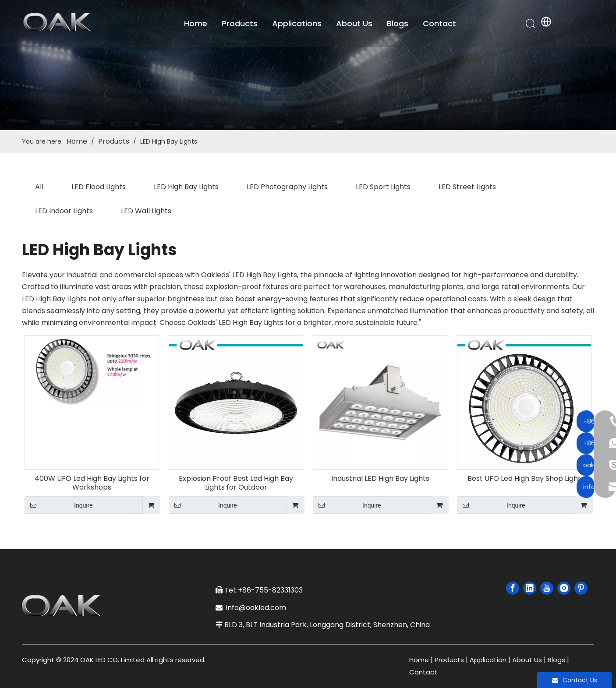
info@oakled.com (258, 608)
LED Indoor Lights (64, 211)
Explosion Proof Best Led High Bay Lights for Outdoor (236, 483)
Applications (298, 24)
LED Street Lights (467, 187)
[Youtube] (547, 588)
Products (241, 24)
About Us (356, 24)
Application (488, 660)
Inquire (59, 505)
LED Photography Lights (287, 187)
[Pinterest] (581, 588)
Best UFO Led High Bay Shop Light (524, 479)
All (39, 187)
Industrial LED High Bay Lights (380, 479)
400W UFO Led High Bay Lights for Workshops (92, 483)
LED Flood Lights (99, 187)
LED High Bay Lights (186, 187)
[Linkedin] (530, 588)
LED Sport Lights (383, 187)
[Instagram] (564, 588)
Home (197, 24)
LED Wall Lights (146, 211)
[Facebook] (513, 588)
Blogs (399, 24)
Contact (441, 24)
